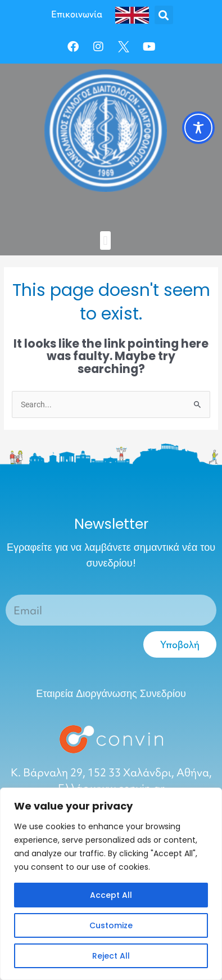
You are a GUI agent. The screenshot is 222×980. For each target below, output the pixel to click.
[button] (164, 15)
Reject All (111, 956)
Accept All (111, 895)
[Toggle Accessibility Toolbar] (198, 128)
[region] (111, 884)
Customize (111, 925)
